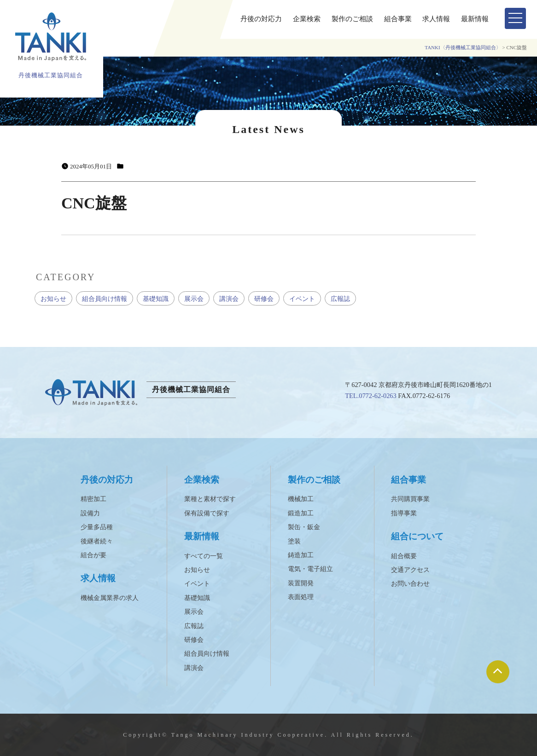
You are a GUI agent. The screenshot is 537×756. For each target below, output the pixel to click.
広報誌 (340, 299)
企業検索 (307, 19)
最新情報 (475, 19)
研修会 (264, 299)
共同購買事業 (410, 499)
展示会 (194, 299)
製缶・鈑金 (304, 527)
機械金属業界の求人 (110, 598)
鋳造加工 (301, 555)
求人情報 (436, 19)
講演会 (229, 299)
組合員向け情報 (105, 299)
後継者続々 (97, 541)
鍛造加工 (301, 513)
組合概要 (404, 556)
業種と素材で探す (210, 499)
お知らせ (53, 299)
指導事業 (404, 513)
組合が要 (93, 555)
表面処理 (301, 597)
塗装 (294, 541)
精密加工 (93, 499)
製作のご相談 (352, 19)
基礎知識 (156, 299)
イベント (302, 299)
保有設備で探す (207, 513)
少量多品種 (97, 527)
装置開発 (301, 583)
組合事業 (398, 19)
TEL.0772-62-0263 (371, 396)
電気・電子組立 (310, 569)
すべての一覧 (204, 556)
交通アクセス (410, 570)
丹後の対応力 (261, 19)
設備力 (90, 513)
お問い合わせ (410, 584)
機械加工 (301, 499)
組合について (417, 536)
